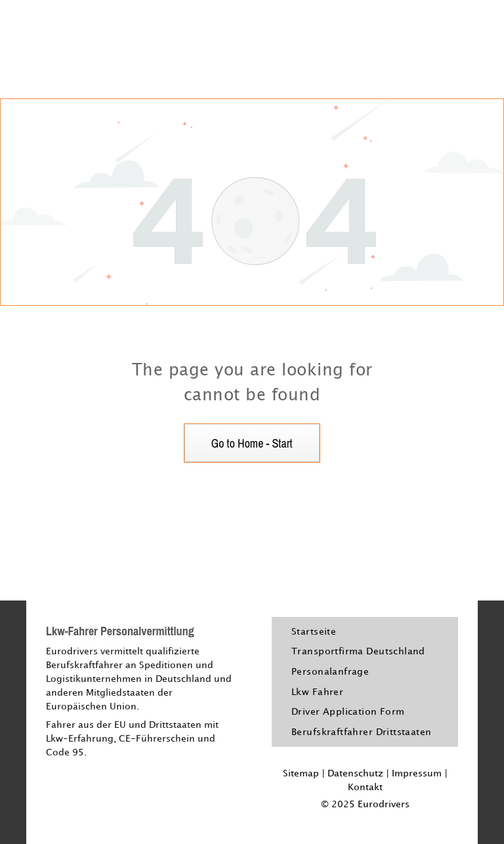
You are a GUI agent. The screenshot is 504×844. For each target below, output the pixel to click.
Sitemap (301, 773)
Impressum (417, 773)
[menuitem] (314, 632)
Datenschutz (355, 773)
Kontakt (365, 787)
